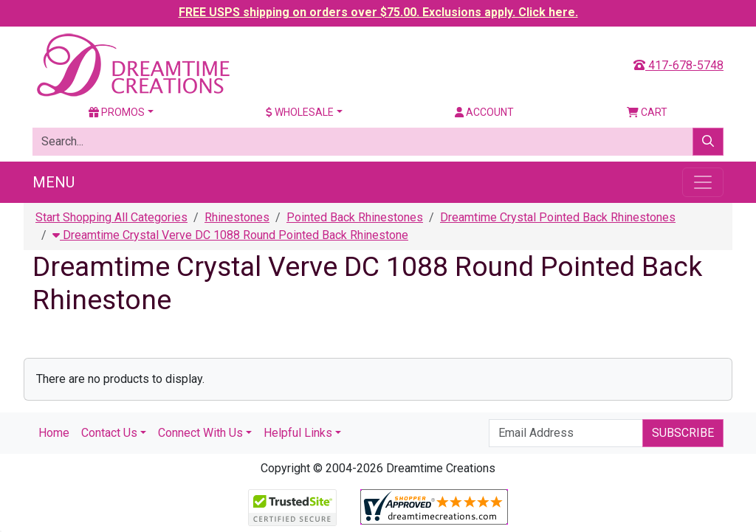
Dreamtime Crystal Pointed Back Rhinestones (558, 217)
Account (484, 112)
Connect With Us (200, 433)
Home (54, 433)
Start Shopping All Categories (111, 217)
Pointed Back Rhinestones (355, 217)
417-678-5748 (678, 65)
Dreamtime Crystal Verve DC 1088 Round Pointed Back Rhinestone (230, 235)
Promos (117, 112)
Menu (54, 182)
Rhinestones (237, 217)
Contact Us (109, 433)
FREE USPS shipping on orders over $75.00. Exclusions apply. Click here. (378, 12)
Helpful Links (298, 433)
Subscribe (683, 433)
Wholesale (300, 112)
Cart (647, 112)
